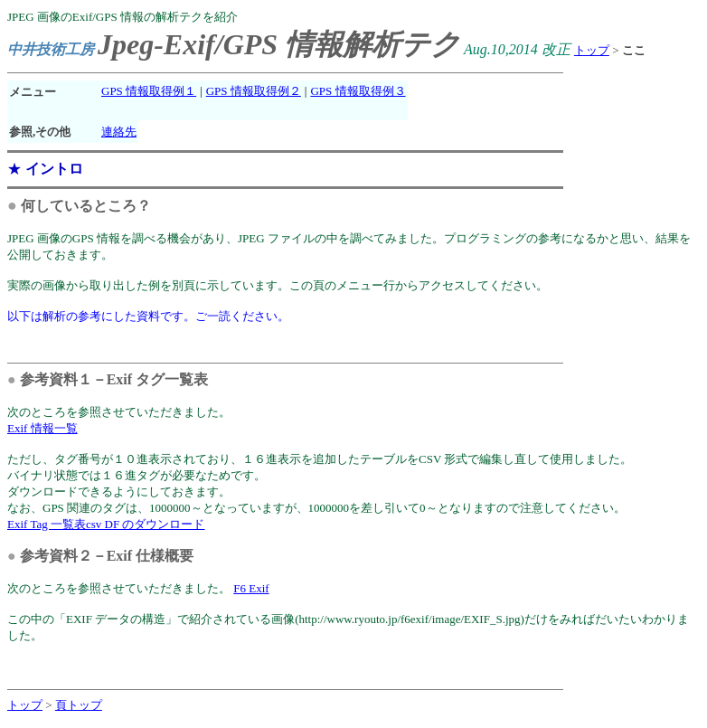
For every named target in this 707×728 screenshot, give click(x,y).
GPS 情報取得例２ (254, 91)
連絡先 (119, 132)
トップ (592, 50)
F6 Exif (251, 588)
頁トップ (79, 705)
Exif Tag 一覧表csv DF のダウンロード (106, 524)
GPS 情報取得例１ (149, 91)
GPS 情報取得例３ (358, 91)
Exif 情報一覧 (42, 428)
